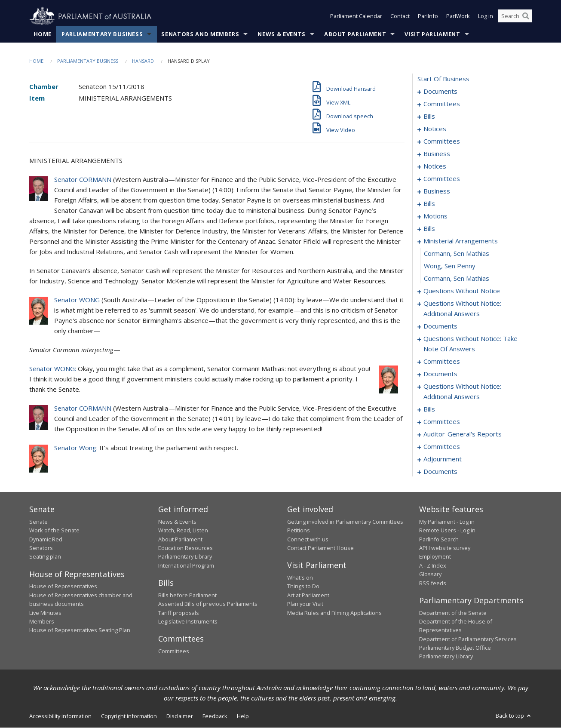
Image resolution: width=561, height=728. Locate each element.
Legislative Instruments (188, 621)
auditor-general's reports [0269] (463, 434)
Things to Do (303, 587)
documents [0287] (440, 472)
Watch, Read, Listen (183, 531)
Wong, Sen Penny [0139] (450, 266)
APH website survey (445, 548)
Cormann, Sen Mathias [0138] (457, 254)
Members (42, 621)
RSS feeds (433, 583)
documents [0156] (440, 326)
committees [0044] (442, 141)
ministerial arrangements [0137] (461, 241)
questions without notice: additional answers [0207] (462, 392)
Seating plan (45, 557)
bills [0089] (429, 229)
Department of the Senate (453, 613)
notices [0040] (435, 129)
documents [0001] (440, 92)
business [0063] (437, 191)
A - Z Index (433, 565)
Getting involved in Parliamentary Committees (345, 522)
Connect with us (308, 539)
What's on (300, 577)
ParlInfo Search (439, 539)
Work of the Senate (54, 531)
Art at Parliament (308, 595)
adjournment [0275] (443, 459)
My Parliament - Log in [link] (447, 522)
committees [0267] (442, 422)
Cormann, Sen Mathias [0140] (457, 279)
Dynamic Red (46, 539)
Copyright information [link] (129, 716)
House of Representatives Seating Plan (80, 630)
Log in (486, 16)
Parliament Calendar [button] (356, 16)
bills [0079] (429, 204)
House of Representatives (63, 587)
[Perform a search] (526, 16)
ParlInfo (428, 16)
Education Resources (185, 548)
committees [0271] (442, 447)
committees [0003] (442, 104)
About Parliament (355, 34)
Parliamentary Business (102, 34)
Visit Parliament (432, 34)
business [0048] (437, 154)
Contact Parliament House (320, 548)
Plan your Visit (305, 604)
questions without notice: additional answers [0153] (462, 309)
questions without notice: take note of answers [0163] (471, 344)
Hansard (143, 61)
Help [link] (243, 716)
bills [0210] (429, 409)
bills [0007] (429, 117)
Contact (400, 16)
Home (43, 34)
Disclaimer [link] (180, 716)
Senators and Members (200, 34)
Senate (38, 522)
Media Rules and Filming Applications (334, 613)
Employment (435, 557)
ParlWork (458, 16)
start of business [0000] (443, 79)
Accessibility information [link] (60, 716)
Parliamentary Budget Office (455, 648)
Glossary (430, 574)
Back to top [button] (514, 716)
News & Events (281, 34)
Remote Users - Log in (447, 531)
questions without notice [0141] (462, 291)
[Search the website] (515, 16)
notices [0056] (435, 166)
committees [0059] (442, 179)
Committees (174, 651)
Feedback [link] (215, 716)
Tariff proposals (179, 613)
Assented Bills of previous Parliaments (208, 604)
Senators (41, 548)
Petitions (299, 531)
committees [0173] (442, 362)
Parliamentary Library (185, 557)
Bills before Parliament (187, 595)
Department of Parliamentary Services (468, 639)
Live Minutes (45, 613)
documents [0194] (440, 374)
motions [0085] (435, 216)
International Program (186, 565)
